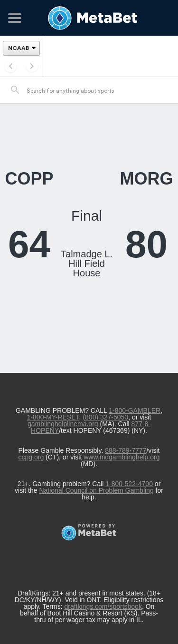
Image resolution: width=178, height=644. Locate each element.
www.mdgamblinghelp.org (122, 457)
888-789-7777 (126, 450)
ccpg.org (31, 457)
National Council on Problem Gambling (96, 490)
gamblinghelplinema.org (63, 424)
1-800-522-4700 (129, 484)
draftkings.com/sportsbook (103, 606)
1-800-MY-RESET (53, 417)
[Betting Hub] (89, 18)
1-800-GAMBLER (135, 410)
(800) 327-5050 (105, 417)
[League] (21, 48)
